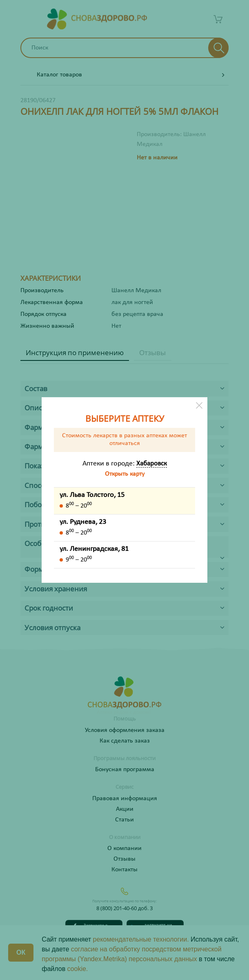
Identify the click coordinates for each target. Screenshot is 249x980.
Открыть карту (125, 474)
